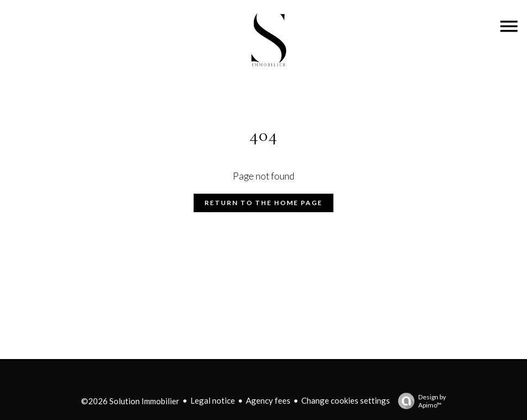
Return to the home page (263, 203)
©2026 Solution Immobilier (130, 401)
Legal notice (213, 400)
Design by (419, 401)
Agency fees (268, 400)
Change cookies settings (346, 400)
